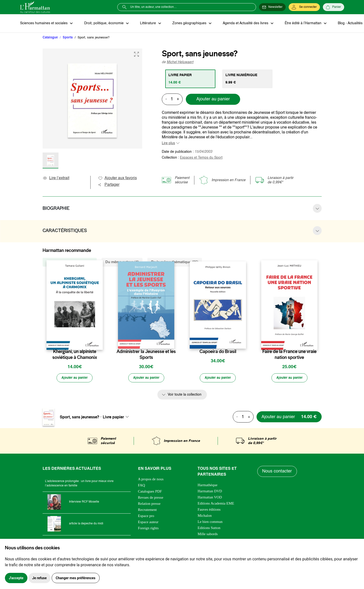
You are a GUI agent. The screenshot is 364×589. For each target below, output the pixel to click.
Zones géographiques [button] (188, 24)
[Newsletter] (272, 7)
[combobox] (117, 417)
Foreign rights (148, 529)
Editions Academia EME (216, 504)
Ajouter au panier (213, 100)
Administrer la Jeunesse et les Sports (146, 355)
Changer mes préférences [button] (76, 578)
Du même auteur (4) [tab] (122, 262)
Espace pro (146, 516)
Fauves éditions (209, 510)
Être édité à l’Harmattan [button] (301, 24)
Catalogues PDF (150, 492)
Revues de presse (151, 498)
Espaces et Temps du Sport (201, 158)
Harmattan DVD (210, 492)
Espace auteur (148, 522)
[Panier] (334, 7)
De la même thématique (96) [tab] (175, 262)
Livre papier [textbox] (113, 417)
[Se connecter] (304, 7)
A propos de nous (151, 480)
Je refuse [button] (40, 578)
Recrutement (147, 510)
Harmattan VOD (210, 498)
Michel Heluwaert (180, 62)
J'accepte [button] (16, 578)
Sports (68, 38)
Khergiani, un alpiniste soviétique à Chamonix (75, 355)
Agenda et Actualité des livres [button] (244, 24)
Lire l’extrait (56, 178)
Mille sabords (208, 534)
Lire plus (168, 143)
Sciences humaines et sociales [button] (44, 24)
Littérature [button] (147, 24)
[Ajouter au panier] (75, 378)
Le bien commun (210, 522)
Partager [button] (109, 185)
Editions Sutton (209, 528)
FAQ (142, 486)
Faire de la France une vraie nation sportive (289, 355)
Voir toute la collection (185, 395)
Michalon (205, 516)
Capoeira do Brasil (218, 352)
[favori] (100, 342)
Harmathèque (207, 485)
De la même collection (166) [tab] (70, 262)
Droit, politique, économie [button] (104, 24)
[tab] (191, 79)
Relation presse (149, 504)
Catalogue (50, 38)
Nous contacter (277, 472)
